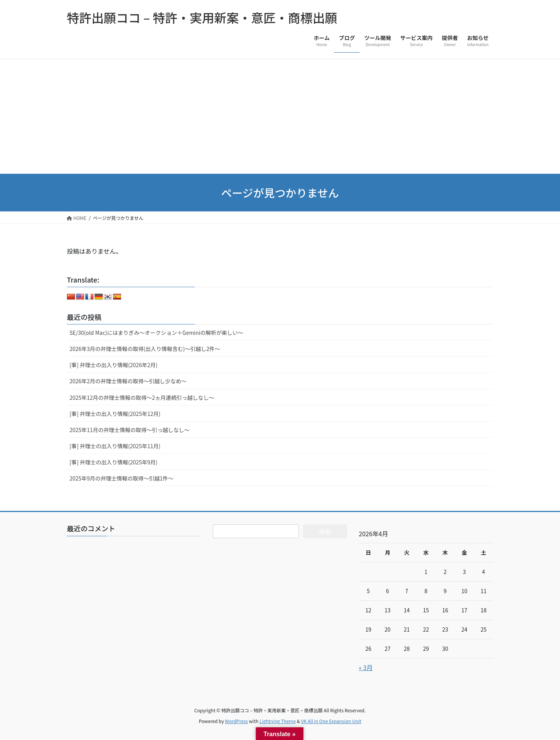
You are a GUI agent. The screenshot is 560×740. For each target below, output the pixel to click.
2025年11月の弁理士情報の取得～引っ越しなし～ (130, 430)
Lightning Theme (278, 721)
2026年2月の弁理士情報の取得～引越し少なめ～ (128, 381)
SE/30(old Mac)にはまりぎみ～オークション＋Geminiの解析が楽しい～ (156, 333)
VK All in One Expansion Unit (331, 721)
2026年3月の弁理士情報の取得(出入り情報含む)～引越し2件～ (145, 349)
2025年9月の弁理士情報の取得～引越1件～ (122, 478)
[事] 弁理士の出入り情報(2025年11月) (115, 446)
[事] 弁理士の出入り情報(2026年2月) (113, 365)
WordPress (237, 721)
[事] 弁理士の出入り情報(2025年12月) (115, 414)
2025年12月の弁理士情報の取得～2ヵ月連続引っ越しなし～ (142, 397)
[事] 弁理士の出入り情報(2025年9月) (113, 462)
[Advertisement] (280, 116)
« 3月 (366, 667)
